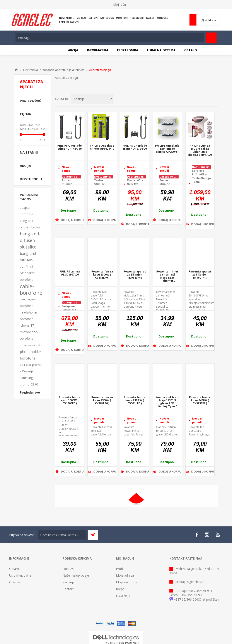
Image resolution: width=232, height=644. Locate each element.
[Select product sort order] (92, 99)
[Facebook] (197, 535)
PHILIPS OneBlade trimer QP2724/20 (135, 147)
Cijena (25, 114)
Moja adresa (125, 575)
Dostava (69, 569)
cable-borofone (31, 289)
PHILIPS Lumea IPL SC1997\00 (70, 273)
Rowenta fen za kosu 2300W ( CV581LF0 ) (102, 275)
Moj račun (120, 4)
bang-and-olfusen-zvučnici (28, 260)
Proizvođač (31, 101)
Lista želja (123, 596)
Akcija (25, 166)
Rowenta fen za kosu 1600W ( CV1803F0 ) (70, 400)
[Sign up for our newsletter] (62, 535)
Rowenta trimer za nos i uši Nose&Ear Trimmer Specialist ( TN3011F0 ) (167, 276)
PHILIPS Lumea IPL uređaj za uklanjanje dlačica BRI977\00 (200, 150)
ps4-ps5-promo (31, 365)
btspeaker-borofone (28, 276)
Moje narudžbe (127, 582)
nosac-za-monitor (31, 345)
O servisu (16, 582)
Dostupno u (31, 179)
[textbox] (110, 38)
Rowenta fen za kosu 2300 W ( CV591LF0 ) (135, 400)
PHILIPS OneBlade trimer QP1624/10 (102, 147)
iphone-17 (27, 325)
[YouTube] (218, 535)
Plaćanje (69, 582)
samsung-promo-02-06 (29, 381)
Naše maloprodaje (76, 575)
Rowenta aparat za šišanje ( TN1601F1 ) (200, 275)
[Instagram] (207, 535)
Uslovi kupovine (20, 575)
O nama (15, 569)
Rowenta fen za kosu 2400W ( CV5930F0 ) (200, 400)
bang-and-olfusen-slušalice (30, 240)
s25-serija (27, 371)
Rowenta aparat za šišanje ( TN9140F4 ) (135, 275)
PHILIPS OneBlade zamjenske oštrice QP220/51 (167, 149)
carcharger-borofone (28, 302)
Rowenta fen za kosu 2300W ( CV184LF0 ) (102, 400)
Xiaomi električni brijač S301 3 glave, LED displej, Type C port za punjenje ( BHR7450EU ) (167, 402)
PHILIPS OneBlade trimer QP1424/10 (70, 147)
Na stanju (29, 152)
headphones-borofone (29, 316)
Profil (120, 569)
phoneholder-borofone (31, 355)
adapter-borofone (26, 211)
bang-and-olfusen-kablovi (31, 224)
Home (16, 70)
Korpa (120, 589)
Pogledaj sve (30, 392)
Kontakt (68, 589)
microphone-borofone (29, 335)
